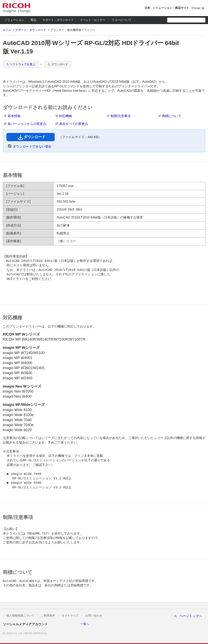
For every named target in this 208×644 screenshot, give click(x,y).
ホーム (7, 30)
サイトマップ (70, 615)
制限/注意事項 (121, 116)
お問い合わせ (94, 615)
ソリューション (14, 20)
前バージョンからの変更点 (27, 124)
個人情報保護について (20, 615)
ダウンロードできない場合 (32, 146)
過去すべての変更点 (74, 124)
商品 (33, 20)
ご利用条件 (48, 615)
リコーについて (122, 20)
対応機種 (66, 116)
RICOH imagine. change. (17, 8)
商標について (172, 116)
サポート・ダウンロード (58, 20)
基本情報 (14, 116)
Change (196, 8)
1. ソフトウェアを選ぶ (21, 64)
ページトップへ (191, 616)
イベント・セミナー (93, 20)
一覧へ (85, 624)
